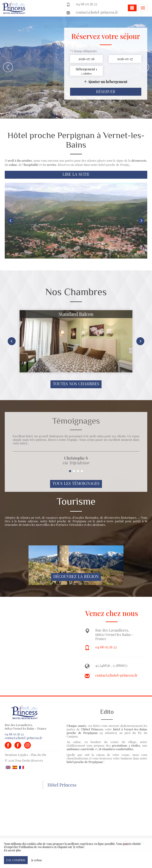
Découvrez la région (76, 576)
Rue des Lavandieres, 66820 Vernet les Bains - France (26, 727)
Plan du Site (39, 755)
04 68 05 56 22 (106, 647)
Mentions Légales (16, 755)
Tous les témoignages (76, 483)
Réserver (106, 92)
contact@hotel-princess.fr (97, 12)
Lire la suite (76, 174)
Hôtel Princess (62, 785)
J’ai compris (16, 860)
